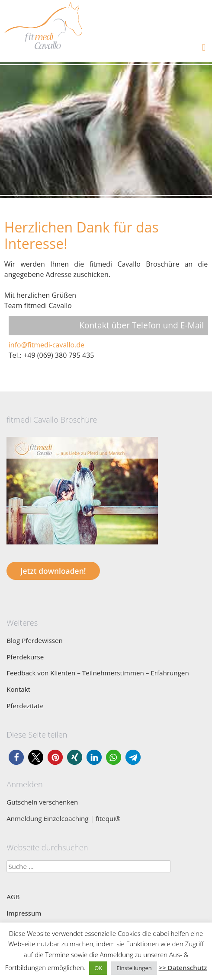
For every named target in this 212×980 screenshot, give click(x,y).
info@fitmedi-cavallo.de (47, 345)
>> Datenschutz (183, 967)
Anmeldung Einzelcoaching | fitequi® (64, 818)
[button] (16, 757)
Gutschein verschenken (42, 802)
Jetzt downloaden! (53, 571)
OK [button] (98, 968)
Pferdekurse (25, 657)
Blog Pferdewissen (35, 640)
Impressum (24, 913)
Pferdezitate (25, 706)
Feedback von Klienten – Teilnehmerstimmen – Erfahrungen (98, 673)
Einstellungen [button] (134, 968)
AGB (13, 897)
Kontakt (18, 689)
